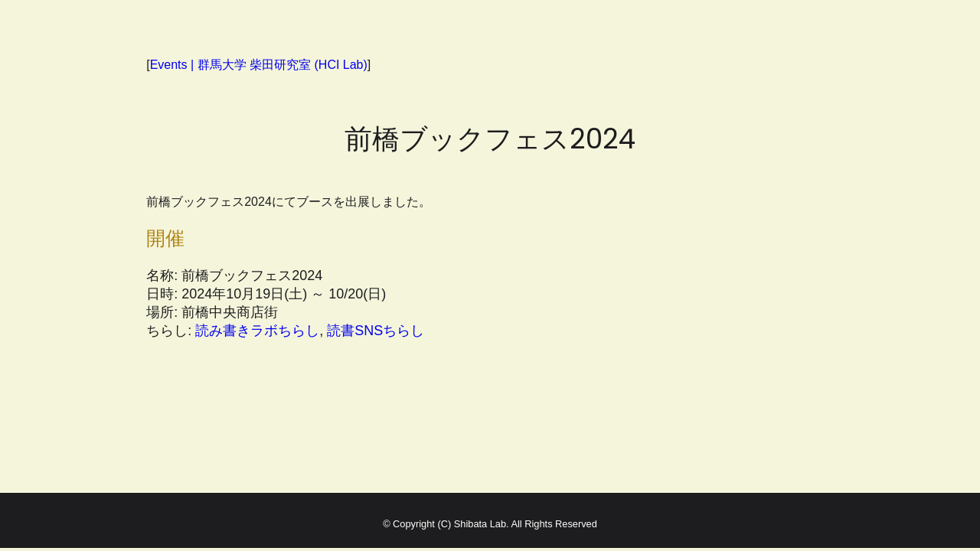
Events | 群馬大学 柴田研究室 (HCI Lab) (259, 65)
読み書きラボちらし (257, 331)
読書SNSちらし (376, 331)
